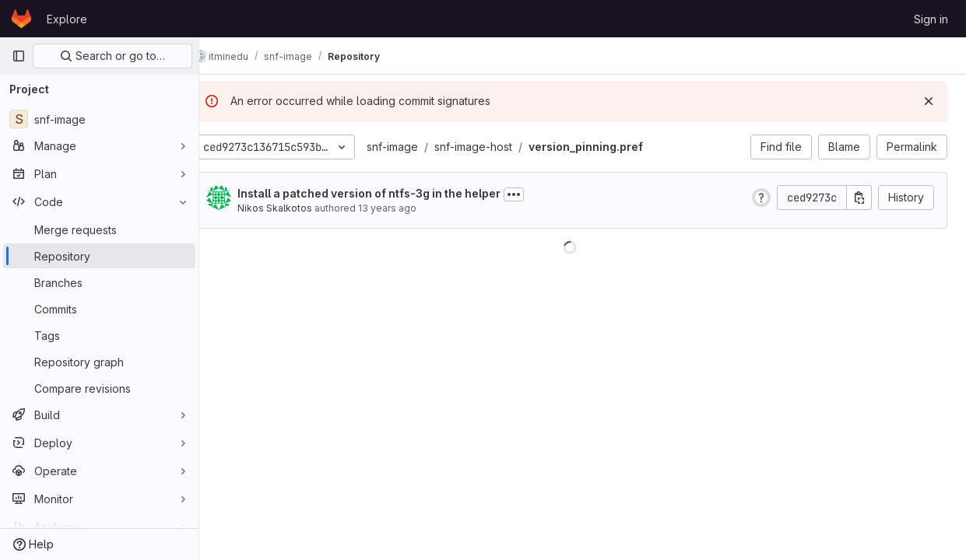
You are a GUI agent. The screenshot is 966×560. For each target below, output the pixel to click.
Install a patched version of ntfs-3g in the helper (394, 193)
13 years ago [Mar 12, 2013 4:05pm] (412, 208)
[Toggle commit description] (539, 194)
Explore (67, 19)
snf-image (417, 147)
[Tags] (99, 335)
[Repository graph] (99, 362)
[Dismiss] (929, 101)
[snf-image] (99, 119)
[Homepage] (21, 19)
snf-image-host (498, 147)
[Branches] (99, 282)
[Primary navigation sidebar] (19, 56)
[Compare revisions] (99, 388)
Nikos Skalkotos (300, 208)
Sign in (931, 19)
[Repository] (99, 256)
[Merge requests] (99, 229)
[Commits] (99, 309)
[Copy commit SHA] (859, 198)
